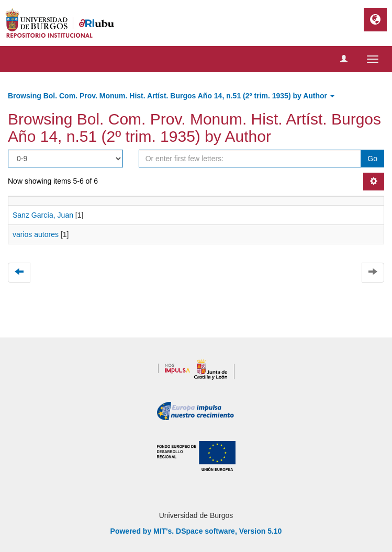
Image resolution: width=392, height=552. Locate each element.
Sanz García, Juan (43, 215)
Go (372, 159)
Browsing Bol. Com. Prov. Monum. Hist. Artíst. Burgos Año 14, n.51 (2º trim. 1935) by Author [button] (171, 96)
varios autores (36, 234)
